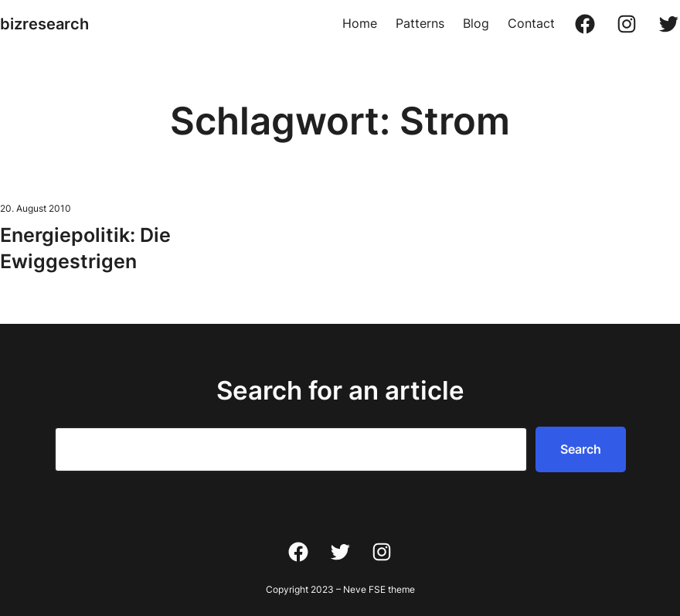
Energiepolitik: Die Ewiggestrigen (85, 248)
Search (581, 449)
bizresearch (44, 24)
